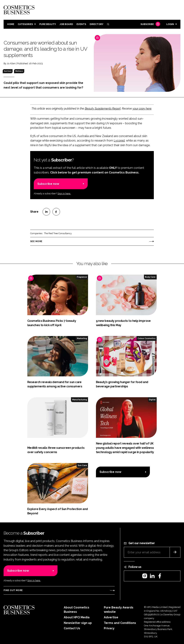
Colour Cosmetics (147, 338)
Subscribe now (48, 184)
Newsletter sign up (78, 623)
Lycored (119, 141)
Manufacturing (80, 400)
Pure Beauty (48, 24)
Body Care (150, 277)
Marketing (82, 338)
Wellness (19, 71)
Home (11, 24)
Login (170, 24)
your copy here (142, 109)
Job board (66, 24)
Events (81, 24)
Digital (152, 400)
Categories (25, 24)
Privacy (109, 628)
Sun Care (8, 71)
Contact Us (72, 628)
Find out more (13, 590)
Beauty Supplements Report (103, 109)
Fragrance (82, 277)
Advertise (111, 617)
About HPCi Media (77, 617)
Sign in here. (64, 194)
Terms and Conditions (120, 623)
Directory (96, 24)
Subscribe (150, 24)
